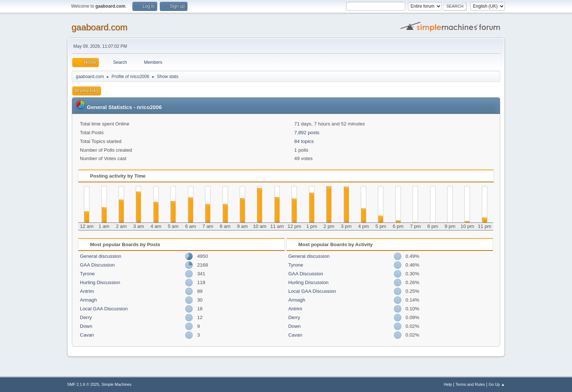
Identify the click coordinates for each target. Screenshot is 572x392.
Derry (86, 317)
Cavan (87, 335)
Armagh (88, 300)
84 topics (304, 141)
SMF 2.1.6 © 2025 (83, 384)
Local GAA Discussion (104, 309)
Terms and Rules (470, 384)
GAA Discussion (97, 265)
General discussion (101, 256)
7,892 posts (307, 133)
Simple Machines (116, 384)
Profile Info (87, 91)
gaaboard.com (99, 27)
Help (448, 384)
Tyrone (87, 274)
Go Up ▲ (497, 384)
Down (86, 326)
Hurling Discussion (100, 282)
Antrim (87, 291)
